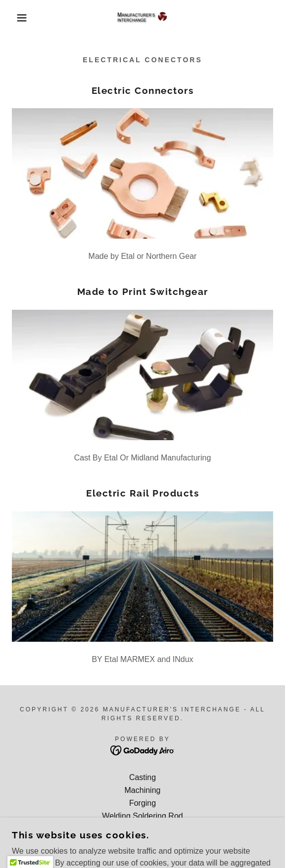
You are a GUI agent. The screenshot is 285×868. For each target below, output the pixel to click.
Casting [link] (142, 777)
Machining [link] (143, 790)
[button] (20, 18)
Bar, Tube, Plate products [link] (142, 829)
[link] (142, 18)
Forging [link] (142, 803)
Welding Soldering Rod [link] (142, 816)
